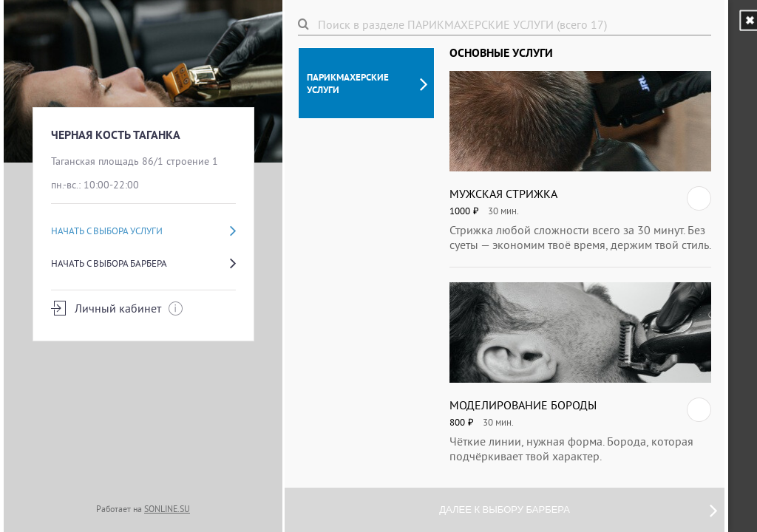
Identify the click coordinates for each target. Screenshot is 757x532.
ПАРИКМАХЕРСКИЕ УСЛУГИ (367, 83)
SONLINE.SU (167, 509)
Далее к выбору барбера (578, 510)
